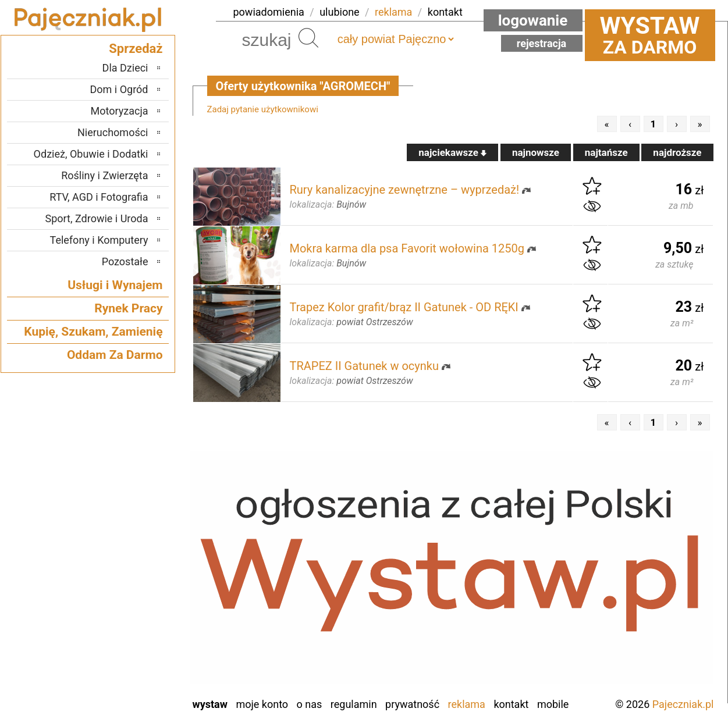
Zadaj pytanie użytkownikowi (263, 109)
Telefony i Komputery (99, 240)
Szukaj (308, 38)
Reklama (467, 704)
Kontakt (511, 704)
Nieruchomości (113, 132)
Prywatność (412, 704)
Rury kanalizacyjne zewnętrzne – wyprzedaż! (405, 190)
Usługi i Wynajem (115, 285)
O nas (310, 704)
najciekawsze (452, 152)
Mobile (553, 704)
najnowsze (536, 152)
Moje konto (262, 704)
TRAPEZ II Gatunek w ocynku (364, 366)
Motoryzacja (120, 111)
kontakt (445, 12)
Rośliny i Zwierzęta (104, 175)
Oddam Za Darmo (115, 355)
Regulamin (354, 704)
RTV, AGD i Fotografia (99, 197)
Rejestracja (542, 43)
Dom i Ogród (119, 89)
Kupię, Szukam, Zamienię (93, 332)
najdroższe (677, 152)
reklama (393, 12)
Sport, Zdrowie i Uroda (97, 218)
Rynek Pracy (128, 308)
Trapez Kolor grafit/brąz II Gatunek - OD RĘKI (404, 307)
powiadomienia (269, 12)
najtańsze (606, 152)
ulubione (339, 12)
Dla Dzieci (125, 68)
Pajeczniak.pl (683, 704)
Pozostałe (125, 261)
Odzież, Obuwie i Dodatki (91, 154)
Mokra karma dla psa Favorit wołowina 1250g (407, 248)
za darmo (650, 35)
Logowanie (533, 20)
